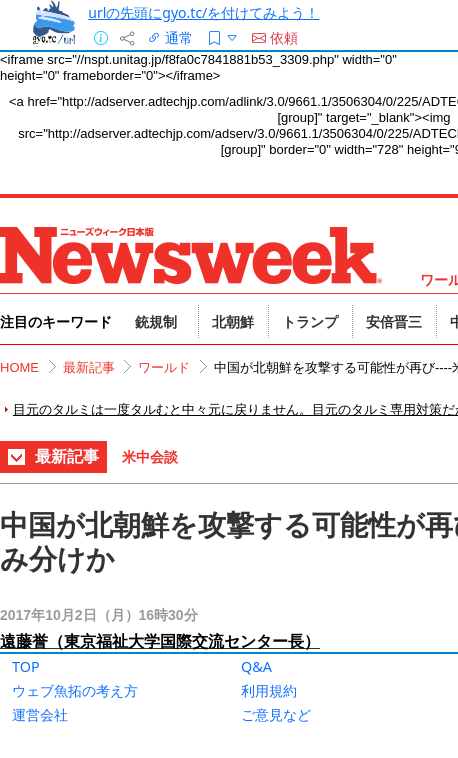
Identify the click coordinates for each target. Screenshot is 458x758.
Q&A (256, 666)
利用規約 (269, 690)
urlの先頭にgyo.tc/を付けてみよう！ (203, 12)
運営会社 (40, 714)
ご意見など (276, 714)
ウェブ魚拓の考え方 (75, 690)
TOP (26, 666)
